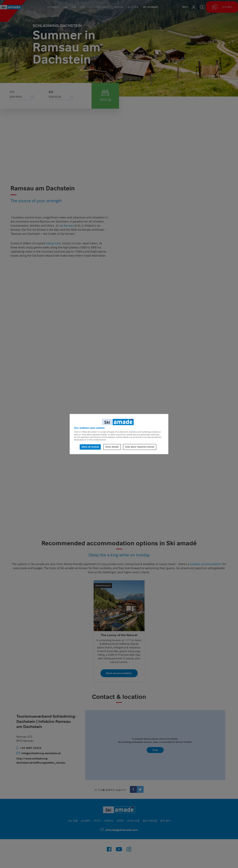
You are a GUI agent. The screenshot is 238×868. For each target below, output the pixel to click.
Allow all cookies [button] (90, 447)
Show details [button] (112, 447)
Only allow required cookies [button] (140, 447)
